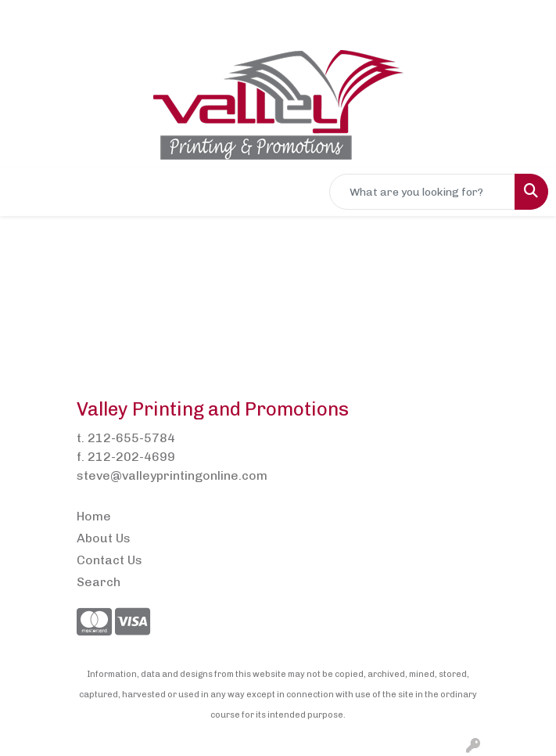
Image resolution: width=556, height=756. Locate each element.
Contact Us (109, 560)
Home (94, 516)
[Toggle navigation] (24, 192)
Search (99, 582)
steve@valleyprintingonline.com (172, 475)
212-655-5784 (131, 438)
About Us (104, 538)
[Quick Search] (422, 192)
